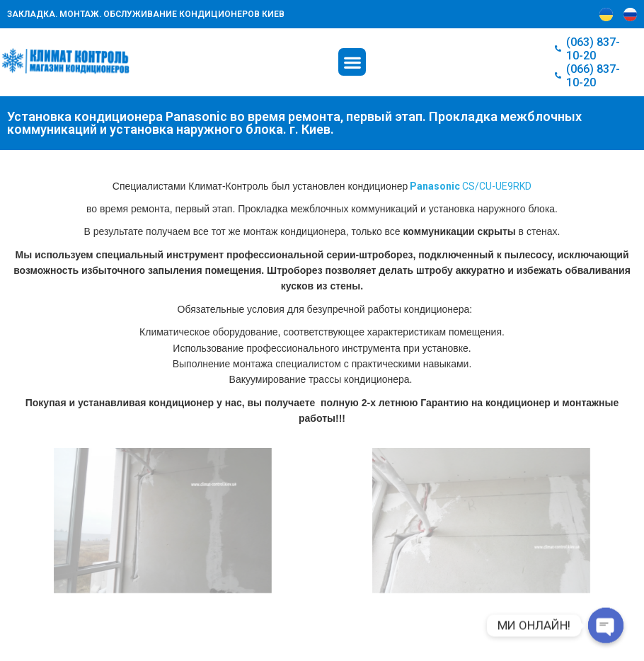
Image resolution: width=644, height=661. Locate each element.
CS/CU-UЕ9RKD (471, 186)
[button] (352, 62)
